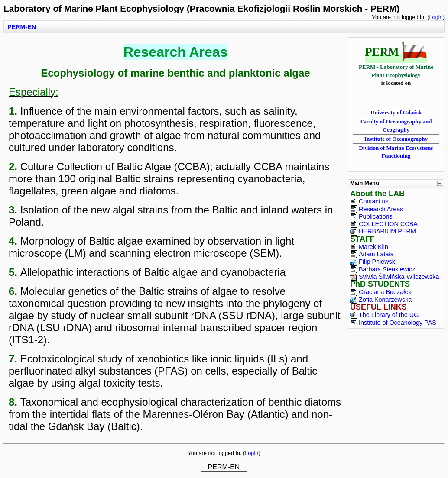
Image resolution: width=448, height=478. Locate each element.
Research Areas (381, 209)
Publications (376, 216)
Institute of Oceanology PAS (398, 323)
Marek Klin (373, 247)
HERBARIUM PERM (387, 231)
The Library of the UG (389, 315)
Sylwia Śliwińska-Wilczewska (399, 277)
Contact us (374, 201)
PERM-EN (22, 27)
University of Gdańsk (396, 112)
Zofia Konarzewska (385, 300)
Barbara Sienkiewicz (387, 269)
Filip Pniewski (378, 262)
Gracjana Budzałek (385, 292)
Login (436, 17)
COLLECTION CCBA (388, 224)
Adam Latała (376, 254)
